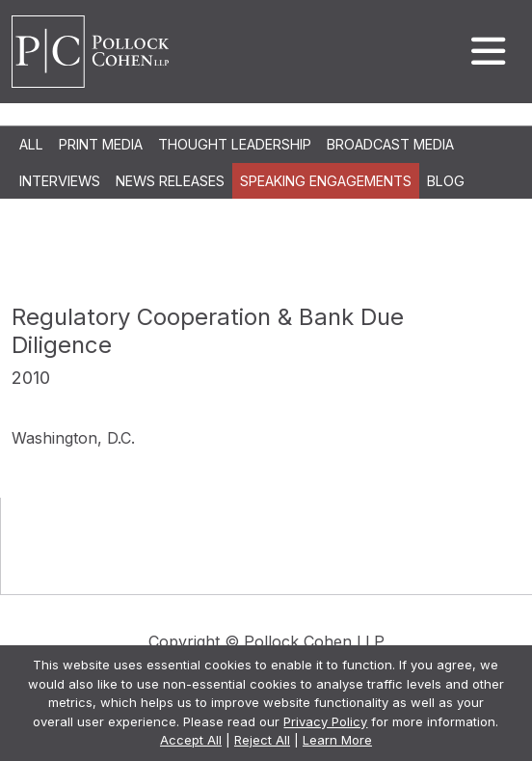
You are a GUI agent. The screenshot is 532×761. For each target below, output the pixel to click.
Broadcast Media (390, 144)
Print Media (101, 144)
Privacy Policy (325, 721)
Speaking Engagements (326, 181)
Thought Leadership (235, 144)
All (31, 144)
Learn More (337, 740)
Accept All (191, 740)
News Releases (170, 181)
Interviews (60, 181)
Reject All (262, 740)
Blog (446, 181)
